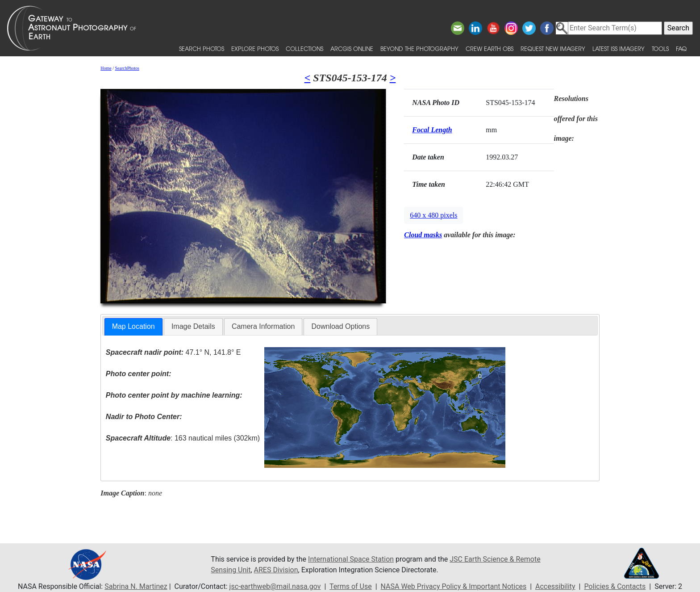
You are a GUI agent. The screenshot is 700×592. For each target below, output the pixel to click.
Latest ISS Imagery (619, 48)
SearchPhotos (127, 68)
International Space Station (351, 559)
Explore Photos (255, 48)
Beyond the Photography (419, 48)
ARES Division (276, 570)
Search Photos (202, 48)
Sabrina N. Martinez (136, 586)
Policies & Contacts (615, 586)
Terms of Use (351, 586)
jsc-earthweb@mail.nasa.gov (275, 586)
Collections (304, 48)
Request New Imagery (553, 48)
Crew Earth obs (490, 48)
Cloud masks (423, 235)
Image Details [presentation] (193, 326)
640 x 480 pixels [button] (433, 215)
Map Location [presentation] (133, 326)
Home (106, 68)
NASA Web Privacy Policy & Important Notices (454, 586)
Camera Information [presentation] (263, 326)
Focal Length (432, 130)
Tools (660, 48)
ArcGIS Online (352, 48)
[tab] (133, 327)
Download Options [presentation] (340, 326)
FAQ (681, 48)
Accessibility (555, 586)
